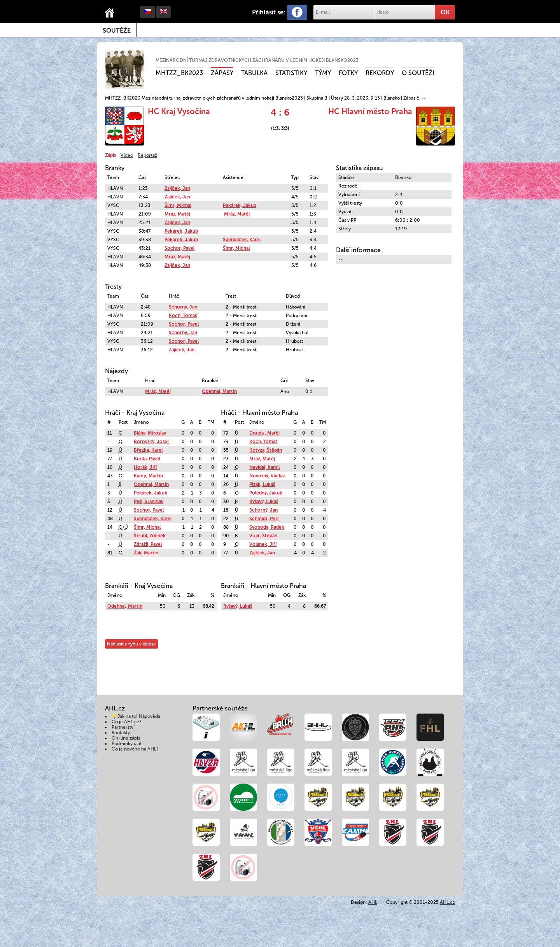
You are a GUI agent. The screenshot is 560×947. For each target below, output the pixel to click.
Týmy (323, 73)
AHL (373, 902)
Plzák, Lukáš (262, 484)
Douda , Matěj (264, 433)
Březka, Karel (148, 450)
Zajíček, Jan (177, 188)
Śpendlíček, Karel (242, 240)
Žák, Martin (146, 553)
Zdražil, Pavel (148, 544)
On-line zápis (126, 738)
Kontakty (121, 733)
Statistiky (291, 73)
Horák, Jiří (145, 467)
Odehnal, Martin (219, 391)
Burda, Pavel (147, 459)
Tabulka (254, 73)
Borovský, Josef (151, 442)
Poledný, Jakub (266, 493)
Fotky (348, 73)
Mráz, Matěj (177, 214)
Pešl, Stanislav (149, 502)
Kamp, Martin (148, 476)
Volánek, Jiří (263, 544)
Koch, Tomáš (183, 316)
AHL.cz (447, 902)
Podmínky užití (127, 744)
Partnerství (123, 727)
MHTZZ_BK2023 (179, 73)
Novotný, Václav (267, 476)
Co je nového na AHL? (135, 749)
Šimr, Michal (178, 205)
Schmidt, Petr (264, 519)
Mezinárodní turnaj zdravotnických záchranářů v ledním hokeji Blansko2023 (257, 60)
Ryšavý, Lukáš (264, 502)
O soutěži (418, 73)
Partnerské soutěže (220, 708)
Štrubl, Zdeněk (150, 536)
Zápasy (222, 73)
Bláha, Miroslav (150, 433)
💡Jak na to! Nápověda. (136, 716)
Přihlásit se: (269, 12)
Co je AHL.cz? (127, 722)
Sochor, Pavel (179, 248)
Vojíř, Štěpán (263, 536)
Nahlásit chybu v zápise (131, 644)
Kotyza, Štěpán (266, 450)
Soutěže (117, 31)
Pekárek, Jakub (240, 205)
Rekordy (380, 73)
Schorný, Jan (183, 307)
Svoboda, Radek (267, 527)
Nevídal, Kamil (264, 467)
